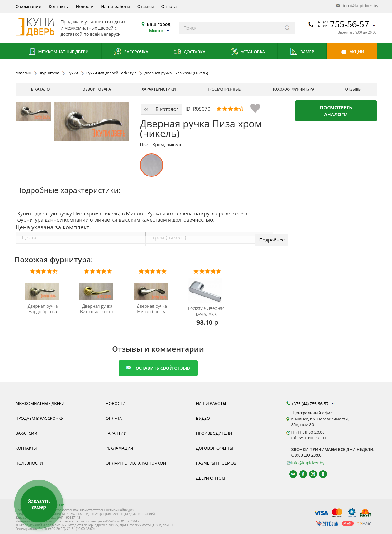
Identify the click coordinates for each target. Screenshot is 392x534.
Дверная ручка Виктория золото (97, 309)
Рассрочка (131, 52)
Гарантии (116, 433)
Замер (302, 52)
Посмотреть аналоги (336, 111)
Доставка (189, 52)
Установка (248, 52)
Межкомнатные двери (58, 52)
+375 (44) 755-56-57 (314, 404)
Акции (352, 52)
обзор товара (97, 89)
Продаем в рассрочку (40, 418)
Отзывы (146, 6)
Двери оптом (211, 478)
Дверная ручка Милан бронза (152, 309)
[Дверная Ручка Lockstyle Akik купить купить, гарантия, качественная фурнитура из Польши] (207, 286)
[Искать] (288, 28)
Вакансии (26, 433)
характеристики (159, 89)
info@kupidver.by (357, 6)
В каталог (41, 89)
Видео (203, 418)
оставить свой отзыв (158, 368)
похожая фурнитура (293, 89)
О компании (29, 6)
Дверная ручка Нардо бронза (43, 309)
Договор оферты (215, 448)
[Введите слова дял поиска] (230, 28)
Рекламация (120, 448)
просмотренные (224, 89)
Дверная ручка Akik (206, 311)
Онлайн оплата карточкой (136, 463)
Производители (214, 433)
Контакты (59, 6)
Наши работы (116, 6)
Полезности (29, 463)
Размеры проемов (216, 463)
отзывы (354, 89)
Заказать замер (39, 504)
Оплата (169, 6)
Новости (85, 6)
